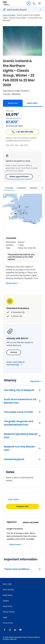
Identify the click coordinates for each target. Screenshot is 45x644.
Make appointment (19, 177)
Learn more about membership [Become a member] (15, 363)
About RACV (8, 606)
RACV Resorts (8, 590)
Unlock (14, 352)
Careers (6, 601)
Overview (9, 188)
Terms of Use (8, 623)
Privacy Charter (9, 612)
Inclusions (21, 188)
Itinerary (34, 188)
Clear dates (13, 499)
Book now (13, 103)
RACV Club (7, 584)
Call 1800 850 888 (22, 132)
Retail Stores (8, 595)
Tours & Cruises (9, 15)
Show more (11, 283)
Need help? (32, 103)
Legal (5, 617)
